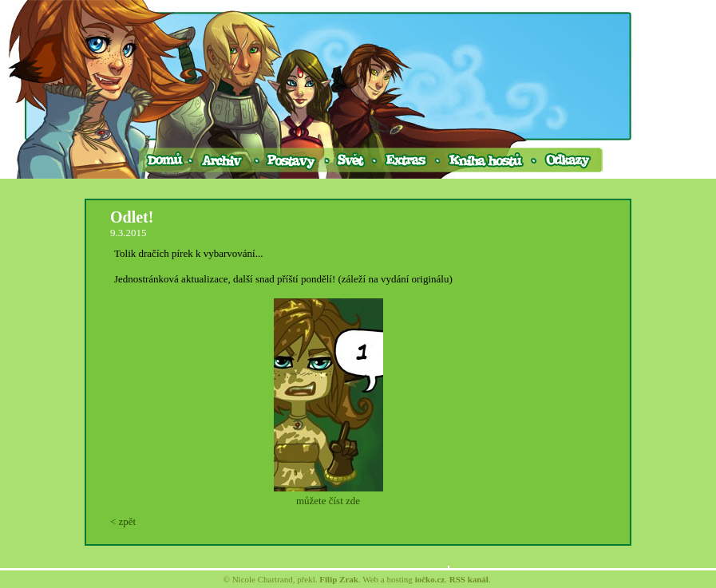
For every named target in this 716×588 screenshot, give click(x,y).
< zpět (123, 521)
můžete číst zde (328, 501)
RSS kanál (469, 579)
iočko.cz (430, 579)
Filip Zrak (339, 579)
